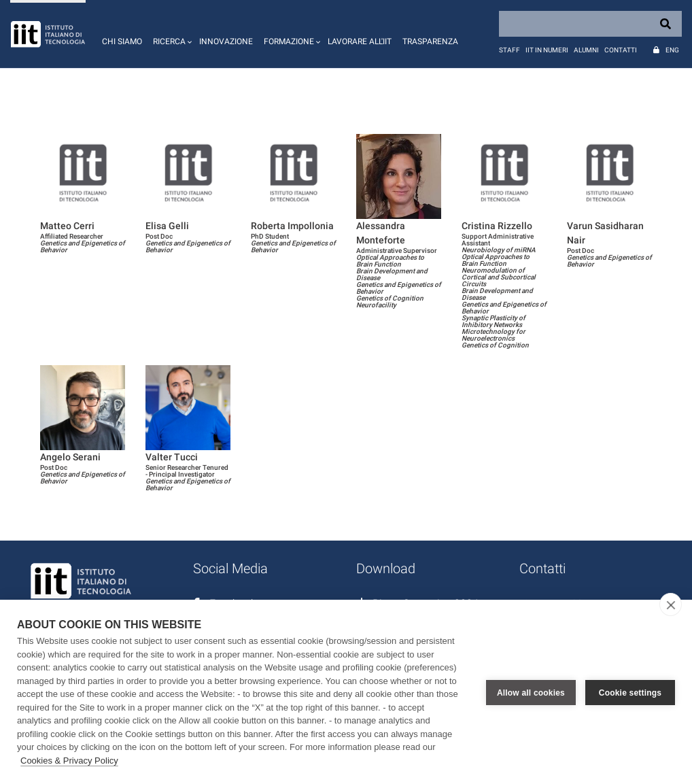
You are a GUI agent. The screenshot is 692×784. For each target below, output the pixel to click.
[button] (171, 34)
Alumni (586, 50)
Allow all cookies (531, 692)
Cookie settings (630, 692)
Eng (672, 50)
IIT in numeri (547, 50)
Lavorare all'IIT (360, 41)
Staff (509, 50)
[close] (671, 604)
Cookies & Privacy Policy (69, 761)
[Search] (590, 24)
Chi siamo (122, 41)
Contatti (621, 50)
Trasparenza (430, 41)
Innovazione (226, 41)
